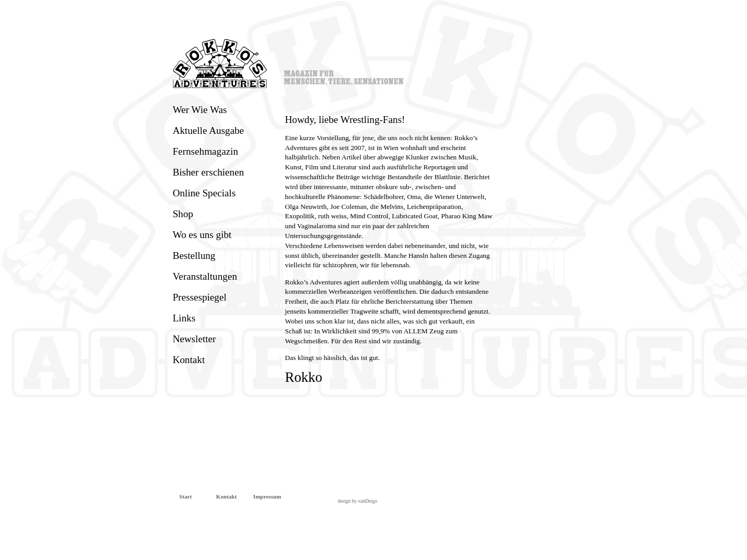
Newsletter (194, 339)
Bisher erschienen (208, 172)
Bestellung (194, 256)
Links (184, 318)
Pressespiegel (199, 297)
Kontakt (189, 360)
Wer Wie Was (200, 110)
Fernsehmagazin (205, 151)
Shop (183, 214)
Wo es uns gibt (202, 235)
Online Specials (204, 193)
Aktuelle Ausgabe (208, 130)
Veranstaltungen (205, 276)
